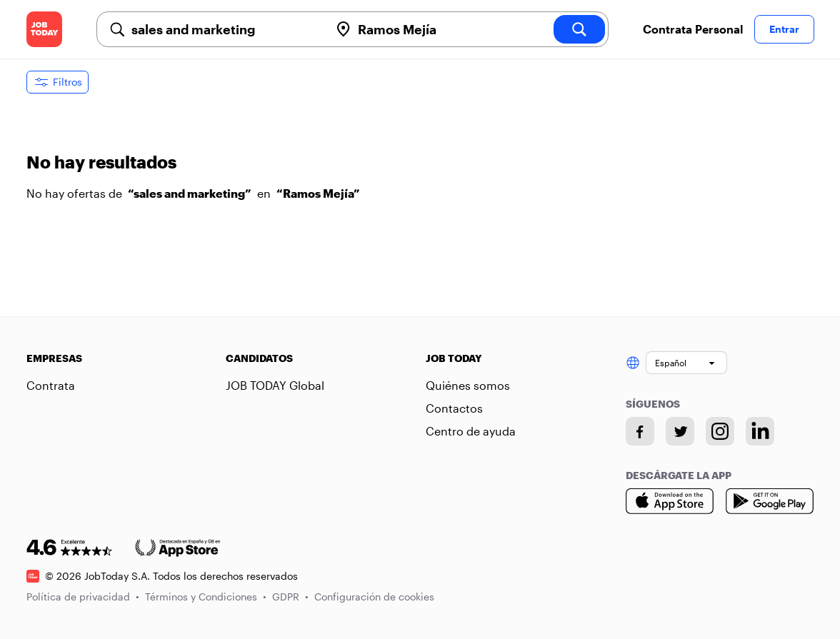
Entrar (784, 29)
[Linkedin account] (760, 431)
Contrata (51, 385)
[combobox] (225, 29)
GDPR (290, 597)
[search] (579, 29)
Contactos (454, 408)
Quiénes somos (468, 385)
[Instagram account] (720, 431)
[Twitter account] (680, 431)
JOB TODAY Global (275, 385)
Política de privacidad (83, 597)
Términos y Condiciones (206, 597)
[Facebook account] (640, 431)
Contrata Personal (693, 29)
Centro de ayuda (471, 431)
